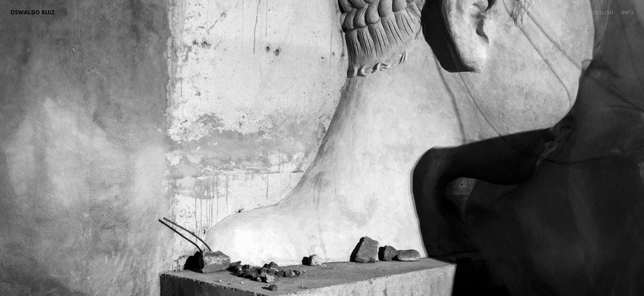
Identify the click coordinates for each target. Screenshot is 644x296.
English (602, 12)
